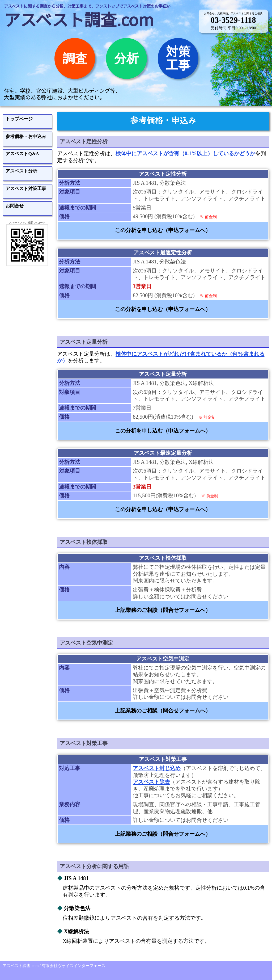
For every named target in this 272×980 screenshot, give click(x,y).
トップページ (19, 119)
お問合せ (15, 206)
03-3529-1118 (233, 20)
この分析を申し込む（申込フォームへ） (163, 230)
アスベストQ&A (22, 154)
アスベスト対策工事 (26, 188)
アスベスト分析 (21, 171)
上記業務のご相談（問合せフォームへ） (163, 610)
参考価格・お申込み (26, 136)
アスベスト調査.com (79, 19)
